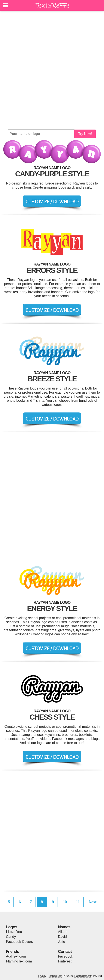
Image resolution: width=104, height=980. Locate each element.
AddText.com (16, 956)
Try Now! (85, 134)
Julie (62, 942)
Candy (11, 937)
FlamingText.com (19, 961)
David (62, 937)
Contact (65, 951)
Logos (12, 927)
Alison (63, 932)
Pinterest (65, 961)
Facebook (65, 956)
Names (64, 927)
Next (93, 902)
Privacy (42, 976)
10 (65, 902)
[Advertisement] (52, 70)
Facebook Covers (19, 942)
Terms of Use (55, 976)
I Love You (14, 932)
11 (78, 902)
